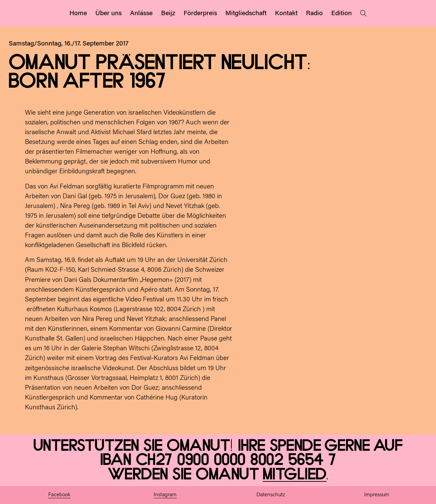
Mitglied (295, 475)
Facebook (59, 495)
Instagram (165, 495)
